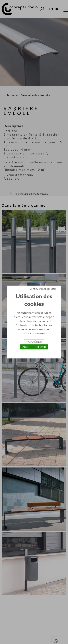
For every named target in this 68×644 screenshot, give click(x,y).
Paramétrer (34, 342)
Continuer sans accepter (43, 289)
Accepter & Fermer (34, 347)
